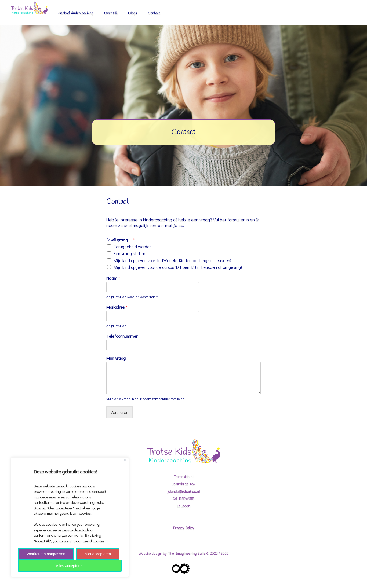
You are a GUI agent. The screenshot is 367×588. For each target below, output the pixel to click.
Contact (154, 13)
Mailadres (117, 307)
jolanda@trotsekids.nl (184, 491)
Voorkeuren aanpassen (46, 554)
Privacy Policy (183, 528)
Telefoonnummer (122, 336)
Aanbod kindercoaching (76, 13)
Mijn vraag (116, 358)
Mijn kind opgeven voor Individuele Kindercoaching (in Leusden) (172, 260)
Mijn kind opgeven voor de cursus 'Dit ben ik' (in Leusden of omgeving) (178, 267)
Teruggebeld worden (133, 246)
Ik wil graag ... (121, 240)
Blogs (132, 13)
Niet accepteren (98, 554)
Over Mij (111, 13)
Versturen (119, 412)
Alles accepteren (70, 566)
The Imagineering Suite (187, 553)
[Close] (125, 460)
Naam (113, 278)
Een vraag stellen (129, 253)
